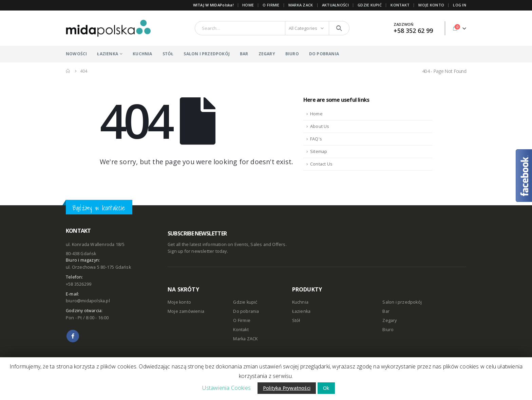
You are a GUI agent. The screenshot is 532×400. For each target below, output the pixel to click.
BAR (244, 54)
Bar (386, 311)
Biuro (388, 330)
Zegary (389, 320)
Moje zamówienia (186, 311)
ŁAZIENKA (108, 54)
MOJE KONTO (431, 5)
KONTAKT (400, 5)
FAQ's (316, 139)
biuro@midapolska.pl (88, 301)
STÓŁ (168, 54)
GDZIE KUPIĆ (370, 5)
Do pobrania (246, 311)
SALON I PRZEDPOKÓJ (207, 54)
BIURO (292, 54)
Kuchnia (300, 302)
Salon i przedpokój (402, 302)
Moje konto (179, 302)
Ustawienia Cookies (226, 388)
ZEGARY (267, 54)
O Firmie (242, 320)
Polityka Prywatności (287, 388)
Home (248, 5)
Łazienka (301, 311)
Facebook (73, 336)
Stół (296, 320)
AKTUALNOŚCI (335, 5)
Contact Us (321, 164)
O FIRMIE (271, 5)
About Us (320, 126)
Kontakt (241, 330)
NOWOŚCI (76, 54)
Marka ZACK (301, 5)
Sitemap (319, 151)
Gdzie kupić (245, 302)
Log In (460, 5)
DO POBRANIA (324, 54)
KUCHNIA (142, 54)
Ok (326, 388)
